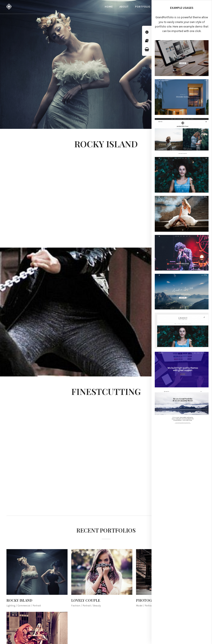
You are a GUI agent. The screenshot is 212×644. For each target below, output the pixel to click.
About (124, 7)
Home (109, 7)
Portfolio (143, 7)
